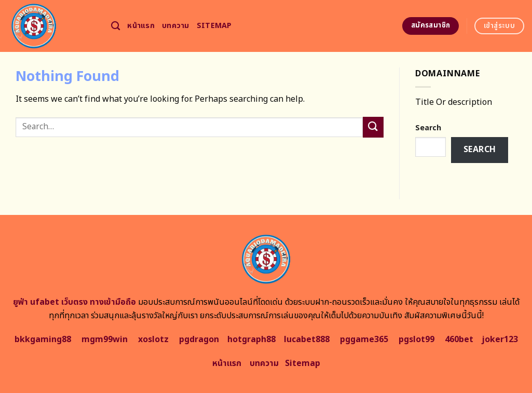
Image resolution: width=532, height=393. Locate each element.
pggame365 (364, 340)
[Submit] (373, 127)
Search (428, 128)
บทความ (176, 26)
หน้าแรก (141, 26)
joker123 (500, 340)
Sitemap (214, 26)
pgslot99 (417, 340)
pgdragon (199, 340)
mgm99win (105, 340)
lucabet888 (307, 340)
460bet (459, 340)
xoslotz (153, 340)
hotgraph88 (251, 340)
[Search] (115, 26)
